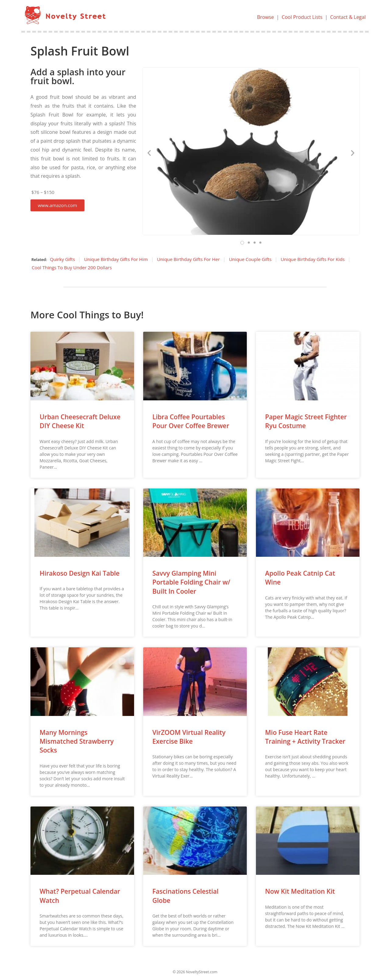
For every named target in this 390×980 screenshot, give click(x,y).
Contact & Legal (348, 17)
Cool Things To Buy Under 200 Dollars (72, 267)
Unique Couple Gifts (250, 259)
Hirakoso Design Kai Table (80, 573)
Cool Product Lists (302, 17)
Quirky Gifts (62, 259)
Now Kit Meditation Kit (300, 891)
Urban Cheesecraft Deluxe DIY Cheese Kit (80, 421)
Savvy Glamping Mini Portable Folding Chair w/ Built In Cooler (191, 582)
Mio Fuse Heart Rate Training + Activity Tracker (305, 737)
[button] (57, 205)
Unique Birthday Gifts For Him (116, 259)
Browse (265, 17)
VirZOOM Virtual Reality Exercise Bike (189, 737)
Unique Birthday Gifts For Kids (313, 259)
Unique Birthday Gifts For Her (188, 259)
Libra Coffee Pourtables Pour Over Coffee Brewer (191, 421)
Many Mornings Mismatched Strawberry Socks (77, 741)
